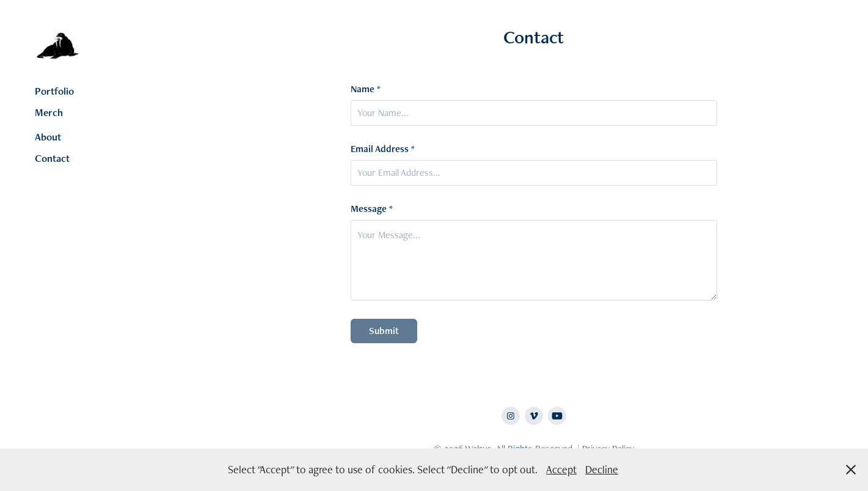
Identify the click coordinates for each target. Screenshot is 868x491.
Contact (52, 158)
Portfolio (54, 91)
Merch (49, 112)
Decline (602, 469)
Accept (561, 469)
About (48, 137)
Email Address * (383, 149)
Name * (366, 89)
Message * (372, 209)
